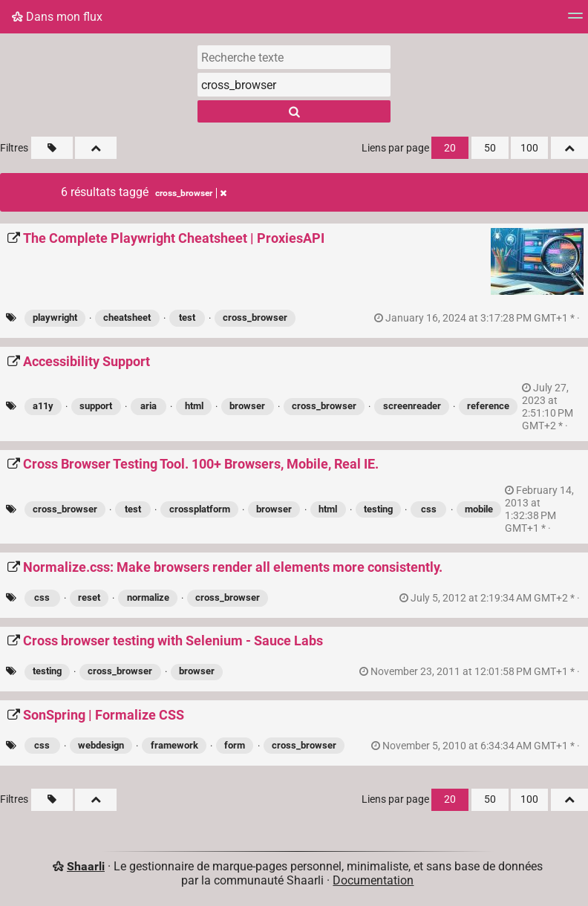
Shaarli (86, 866)
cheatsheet (127, 317)
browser (247, 406)
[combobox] (294, 85)
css (429, 509)
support (96, 406)
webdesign (101, 745)
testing (378, 509)
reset (89, 597)
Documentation (373, 880)
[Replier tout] (96, 148)
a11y (43, 406)
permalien (478, 318)
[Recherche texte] (294, 57)
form (235, 745)
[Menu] (575, 20)
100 (529, 148)
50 (490, 148)
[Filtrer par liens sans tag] (52, 148)
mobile (479, 509)
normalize (148, 597)
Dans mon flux (57, 17)
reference (488, 406)
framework (174, 745)
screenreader (412, 406)
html (194, 406)
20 (450, 148)
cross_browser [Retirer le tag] (191, 193)
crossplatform (200, 509)
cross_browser (255, 317)
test (187, 317)
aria (148, 406)
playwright (55, 317)
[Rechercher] (294, 111)
